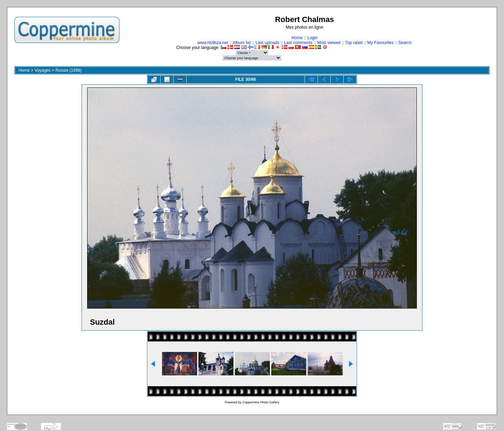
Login (312, 38)
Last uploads (267, 43)
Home (297, 38)
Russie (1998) (68, 70)
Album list (242, 43)
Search (405, 43)
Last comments (298, 43)
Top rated (354, 43)
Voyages (43, 70)
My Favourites (380, 43)
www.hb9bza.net (213, 43)
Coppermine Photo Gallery (261, 402)
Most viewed (329, 43)
